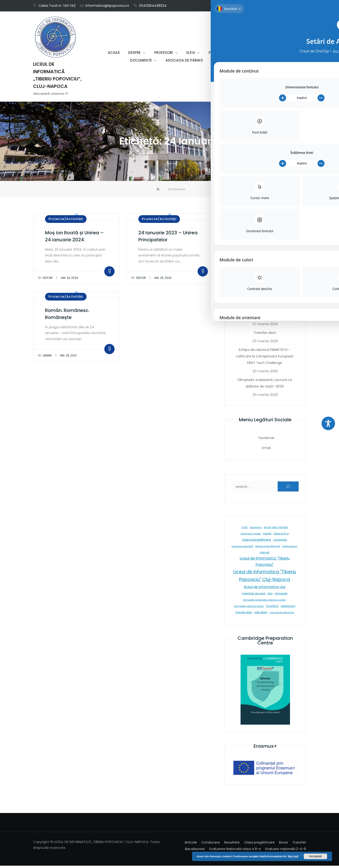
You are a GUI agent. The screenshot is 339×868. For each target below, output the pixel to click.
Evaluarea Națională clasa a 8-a (235, 851)
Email (301, 4)
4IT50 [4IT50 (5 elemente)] (245, 530)
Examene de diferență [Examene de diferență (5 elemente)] (267, 549)
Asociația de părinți (184, 62)
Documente (141, 62)
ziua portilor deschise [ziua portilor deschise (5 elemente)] (282, 615)
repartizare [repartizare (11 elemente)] (288, 609)
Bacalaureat (195, 851)
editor (45, 280)
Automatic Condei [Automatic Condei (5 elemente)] (251, 536)
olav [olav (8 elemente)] (270, 596)
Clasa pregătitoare (259, 845)
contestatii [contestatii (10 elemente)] (280, 542)
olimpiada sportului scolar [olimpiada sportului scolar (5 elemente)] (249, 609)
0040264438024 (153, 6)
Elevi (191, 54)
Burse (283, 845)
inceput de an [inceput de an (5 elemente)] (290, 549)
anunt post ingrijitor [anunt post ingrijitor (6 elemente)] (276, 530)
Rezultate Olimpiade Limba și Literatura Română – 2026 (265, 298)
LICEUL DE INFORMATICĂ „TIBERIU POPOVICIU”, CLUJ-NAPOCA (57, 76)
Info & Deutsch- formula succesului (265, 318)
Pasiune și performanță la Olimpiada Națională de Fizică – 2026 (265, 238)
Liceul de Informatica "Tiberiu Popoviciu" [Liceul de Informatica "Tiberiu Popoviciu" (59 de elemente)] (265, 564)
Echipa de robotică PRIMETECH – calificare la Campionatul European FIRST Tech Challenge (265, 359)
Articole (191, 845)
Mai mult (293, 856)
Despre (134, 54)
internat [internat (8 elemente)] (265, 555)
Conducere (211, 845)
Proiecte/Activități (66, 221)
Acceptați (315, 856)
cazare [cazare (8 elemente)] (267, 536)
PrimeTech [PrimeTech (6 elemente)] (272, 609)
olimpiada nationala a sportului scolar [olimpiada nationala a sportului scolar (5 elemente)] (265, 602)
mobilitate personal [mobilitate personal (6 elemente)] (254, 596)
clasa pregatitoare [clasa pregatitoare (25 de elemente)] (257, 542)
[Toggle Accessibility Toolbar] (328, 423)
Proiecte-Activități (227, 54)
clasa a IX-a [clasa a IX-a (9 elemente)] (281, 536)
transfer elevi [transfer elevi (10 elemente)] (244, 615)
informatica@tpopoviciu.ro (107, 6)
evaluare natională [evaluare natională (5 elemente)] (242, 549)
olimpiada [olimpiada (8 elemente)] (281, 596)
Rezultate (232, 845)
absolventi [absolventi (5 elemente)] (256, 530)
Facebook (294, 4)
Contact (220, 62)
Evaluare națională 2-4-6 (286, 851)
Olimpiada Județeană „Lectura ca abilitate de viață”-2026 (265, 386)
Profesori (164, 54)
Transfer (299, 845)
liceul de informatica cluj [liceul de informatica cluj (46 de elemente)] (265, 589)
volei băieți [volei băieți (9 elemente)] (261, 615)
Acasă (114, 54)
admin (45, 358)
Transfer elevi (265, 335)
